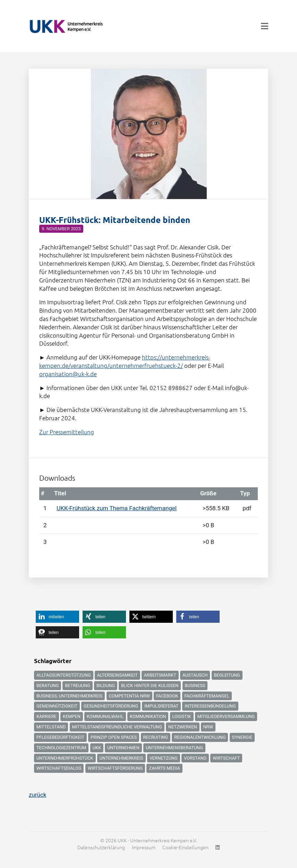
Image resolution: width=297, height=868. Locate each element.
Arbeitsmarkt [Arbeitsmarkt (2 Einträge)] (160, 675)
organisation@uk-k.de (68, 374)
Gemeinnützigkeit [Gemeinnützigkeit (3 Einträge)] (57, 706)
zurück (37, 795)
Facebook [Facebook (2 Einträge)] (167, 696)
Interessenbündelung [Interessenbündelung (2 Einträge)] (210, 706)
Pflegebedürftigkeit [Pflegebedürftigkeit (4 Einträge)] (60, 737)
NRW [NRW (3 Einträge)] (208, 727)
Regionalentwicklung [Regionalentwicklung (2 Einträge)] (200, 737)
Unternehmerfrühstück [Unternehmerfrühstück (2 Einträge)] (65, 758)
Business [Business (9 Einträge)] (195, 685)
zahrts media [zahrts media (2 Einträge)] (164, 768)
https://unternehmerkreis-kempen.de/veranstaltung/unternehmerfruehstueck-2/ (125, 361)
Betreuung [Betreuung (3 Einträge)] (77, 685)
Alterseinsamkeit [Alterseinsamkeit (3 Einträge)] (117, 675)
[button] (57, 617)
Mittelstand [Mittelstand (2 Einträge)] (51, 727)
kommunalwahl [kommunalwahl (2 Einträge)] (105, 716)
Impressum (144, 847)
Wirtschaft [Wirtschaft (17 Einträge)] (226, 758)
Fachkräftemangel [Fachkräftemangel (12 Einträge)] (207, 696)
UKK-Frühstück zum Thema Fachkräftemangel (117, 508)
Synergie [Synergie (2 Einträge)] (242, 737)
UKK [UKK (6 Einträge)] (97, 748)
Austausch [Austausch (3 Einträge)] (195, 675)
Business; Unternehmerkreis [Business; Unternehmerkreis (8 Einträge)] (69, 696)
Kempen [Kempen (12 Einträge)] (72, 716)
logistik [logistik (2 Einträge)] (182, 716)
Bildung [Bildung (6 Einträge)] (106, 685)
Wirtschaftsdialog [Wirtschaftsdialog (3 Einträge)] (59, 768)
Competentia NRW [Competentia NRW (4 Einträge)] (129, 696)
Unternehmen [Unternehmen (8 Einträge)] (123, 748)
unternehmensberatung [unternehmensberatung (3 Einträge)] (174, 748)
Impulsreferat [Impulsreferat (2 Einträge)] (161, 706)
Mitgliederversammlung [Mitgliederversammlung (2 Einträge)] (226, 716)
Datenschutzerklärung (101, 847)
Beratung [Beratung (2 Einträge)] (48, 685)
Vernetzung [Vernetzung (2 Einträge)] (164, 758)
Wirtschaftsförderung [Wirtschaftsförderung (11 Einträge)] (115, 768)
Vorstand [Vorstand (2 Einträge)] (195, 758)
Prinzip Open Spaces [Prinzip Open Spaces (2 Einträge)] (114, 737)
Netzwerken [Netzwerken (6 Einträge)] (183, 727)
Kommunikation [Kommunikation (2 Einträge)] (148, 716)
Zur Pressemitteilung (67, 432)
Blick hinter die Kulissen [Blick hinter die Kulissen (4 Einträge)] (150, 685)
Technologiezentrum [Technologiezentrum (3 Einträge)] (61, 748)
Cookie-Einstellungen (185, 847)
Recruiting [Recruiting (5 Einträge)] (156, 737)
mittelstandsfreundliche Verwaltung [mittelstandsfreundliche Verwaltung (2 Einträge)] (117, 727)
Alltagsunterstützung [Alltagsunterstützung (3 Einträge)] (64, 675)
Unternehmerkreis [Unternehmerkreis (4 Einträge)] (121, 758)
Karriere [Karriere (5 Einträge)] (46, 716)
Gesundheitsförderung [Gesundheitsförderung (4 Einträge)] (111, 706)
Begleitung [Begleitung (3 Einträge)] (227, 675)
